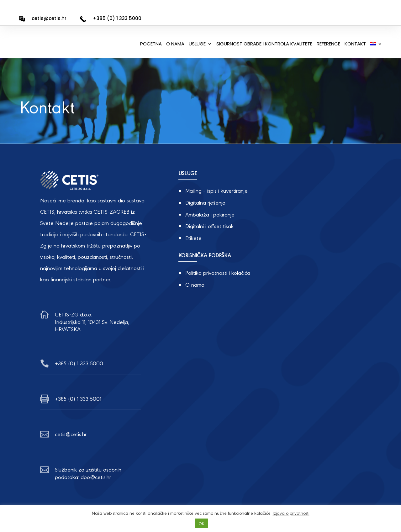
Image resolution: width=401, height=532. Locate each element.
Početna (151, 44)
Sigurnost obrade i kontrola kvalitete (264, 44)
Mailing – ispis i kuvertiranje (216, 190)
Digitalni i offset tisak (209, 226)
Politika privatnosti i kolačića (218, 272)
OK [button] (201, 523)
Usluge (197, 44)
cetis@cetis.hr (49, 18)
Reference (328, 44)
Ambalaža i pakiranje (210, 214)
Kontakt (355, 44)
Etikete (193, 238)
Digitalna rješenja (205, 202)
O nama (175, 44)
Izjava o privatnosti (291, 513)
